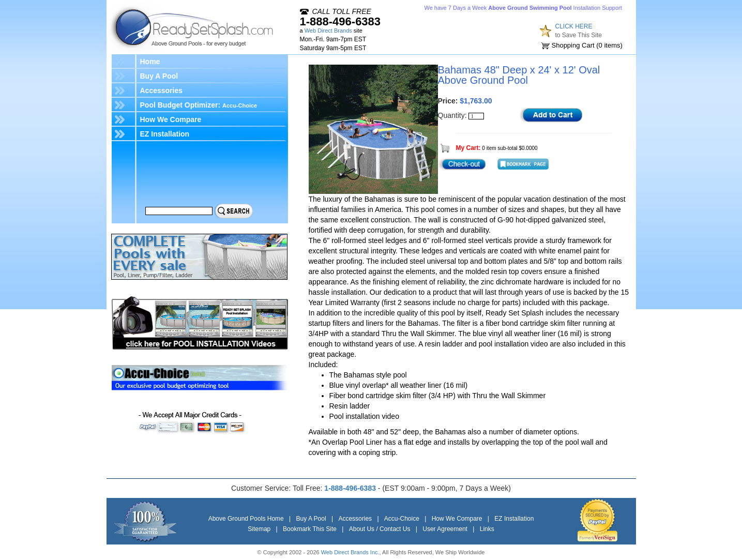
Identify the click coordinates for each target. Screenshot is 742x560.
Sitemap (259, 529)
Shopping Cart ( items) (587, 45)
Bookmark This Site (310, 529)
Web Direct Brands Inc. (350, 552)
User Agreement (445, 529)
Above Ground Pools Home (246, 519)
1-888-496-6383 (340, 21)
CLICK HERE (574, 26)
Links (487, 529)
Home (150, 62)
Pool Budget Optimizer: (199, 105)
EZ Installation (165, 134)
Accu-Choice (402, 519)
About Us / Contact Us (380, 529)
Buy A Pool (159, 76)
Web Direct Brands (328, 31)
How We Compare (171, 119)
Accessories (162, 90)
